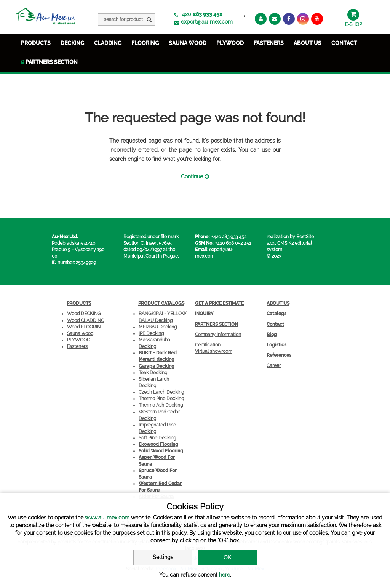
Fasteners (77, 346)
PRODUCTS (36, 43)
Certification (208, 345)
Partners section (49, 62)
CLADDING (108, 43)
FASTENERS (269, 43)
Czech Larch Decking (161, 392)
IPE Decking (151, 333)
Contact (344, 43)
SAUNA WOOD (188, 43)
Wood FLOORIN (84, 327)
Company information (218, 335)
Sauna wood (80, 333)
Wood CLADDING (86, 320)
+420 (201, 14)
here (225, 575)
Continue (195, 176)
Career (274, 365)
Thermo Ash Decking (161, 405)
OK (227, 558)
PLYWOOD (230, 43)
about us (308, 43)
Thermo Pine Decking (161, 399)
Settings (163, 557)
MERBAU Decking (158, 327)
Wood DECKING (84, 314)
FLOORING (145, 43)
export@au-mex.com (207, 22)
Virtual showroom (214, 351)
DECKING (72, 43)
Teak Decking (153, 373)
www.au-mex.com (107, 518)
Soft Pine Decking (157, 438)
